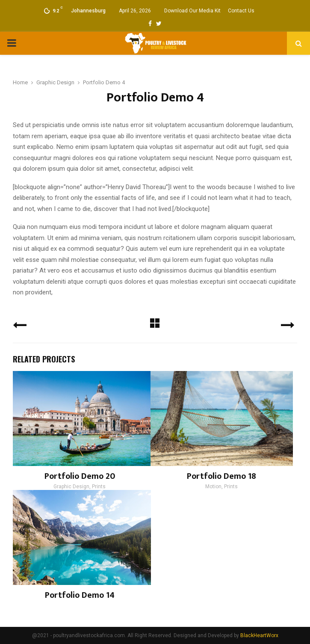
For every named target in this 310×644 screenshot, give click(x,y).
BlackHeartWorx (259, 635)
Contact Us (241, 11)
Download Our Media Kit (192, 11)
